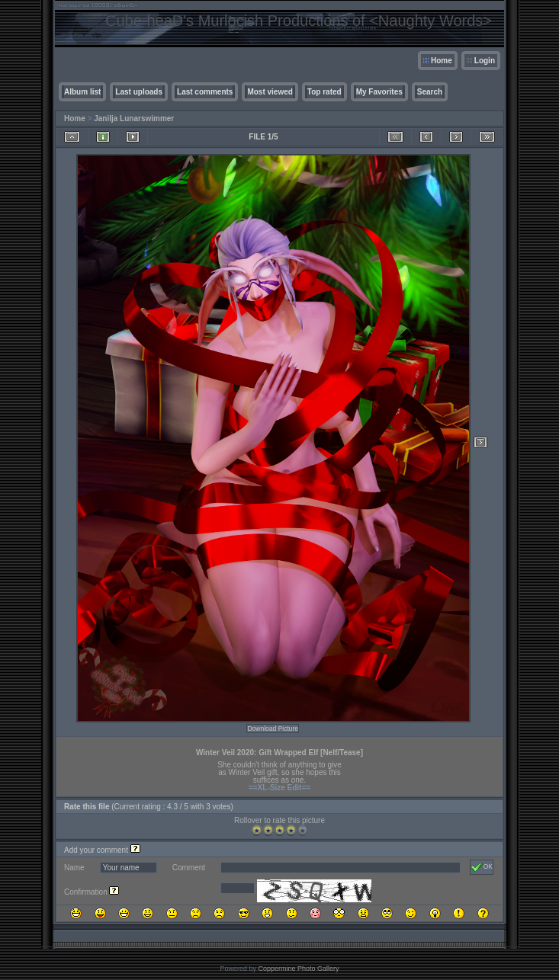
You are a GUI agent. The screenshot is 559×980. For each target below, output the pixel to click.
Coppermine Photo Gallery (298, 969)
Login (485, 61)
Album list (82, 92)
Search (430, 92)
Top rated (324, 92)
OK (482, 867)
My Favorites (379, 92)
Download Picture (273, 729)
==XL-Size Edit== (279, 788)
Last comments (205, 92)
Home (442, 61)
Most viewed (270, 92)
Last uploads (139, 92)
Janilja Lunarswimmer (134, 118)
